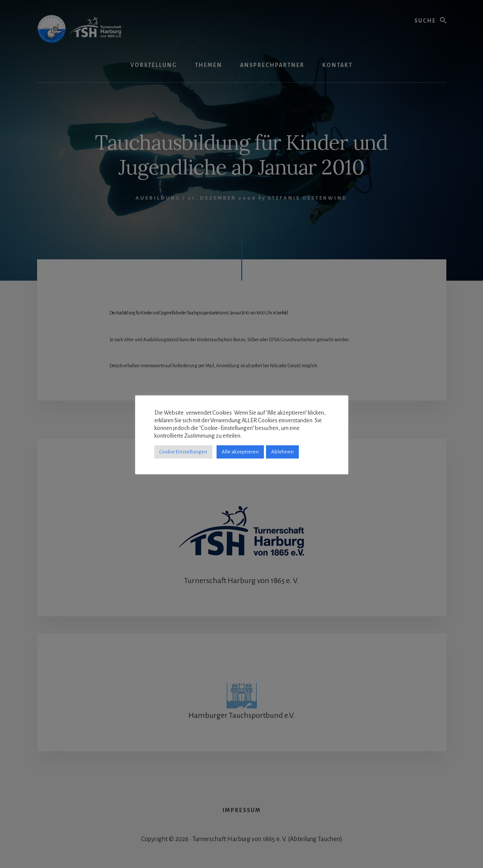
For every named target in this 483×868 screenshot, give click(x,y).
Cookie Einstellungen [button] (183, 452)
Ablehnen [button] (282, 452)
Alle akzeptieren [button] (240, 452)
